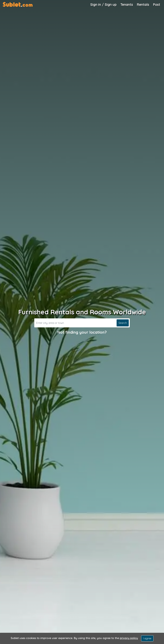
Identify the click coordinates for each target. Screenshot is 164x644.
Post (157, 4)
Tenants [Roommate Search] (127, 4)
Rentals (143, 4)
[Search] (75, 323)
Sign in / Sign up (103, 4)
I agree (147, 638)
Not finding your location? (82, 332)
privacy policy (129, 638)
